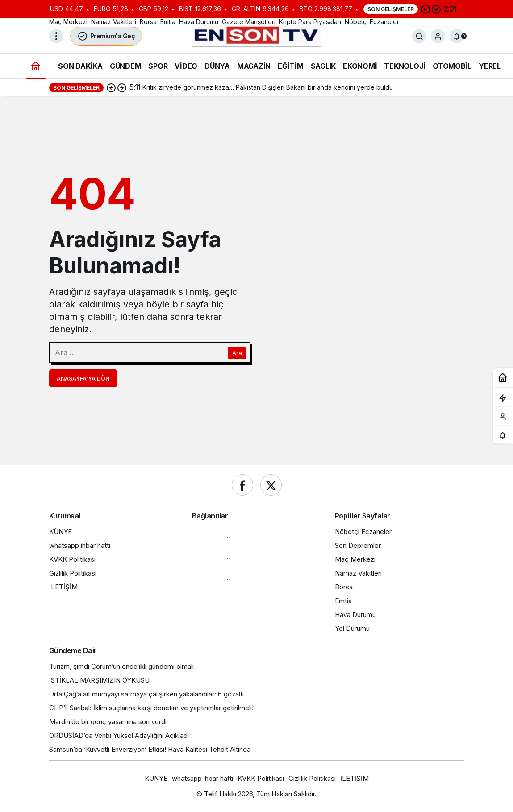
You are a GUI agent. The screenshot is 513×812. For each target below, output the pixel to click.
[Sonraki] (436, 9)
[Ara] (419, 36)
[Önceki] (425, 9)
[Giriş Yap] (438, 36)
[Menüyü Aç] (56, 36)
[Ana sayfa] (36, 66)
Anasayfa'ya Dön (83, 379)
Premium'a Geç (106, 36)
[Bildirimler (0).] (457, 36)
